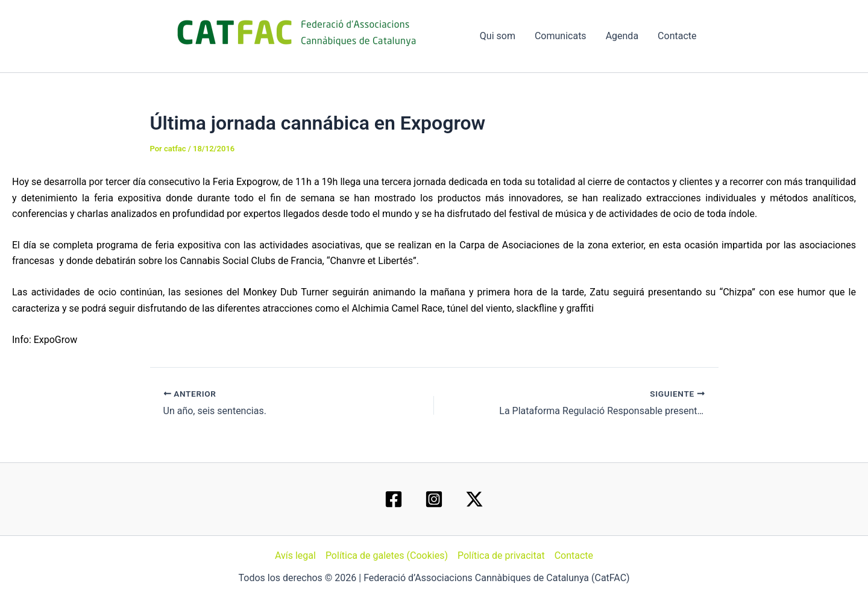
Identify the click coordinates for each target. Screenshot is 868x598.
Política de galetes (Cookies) (387, 556)
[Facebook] (394, 499)
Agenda (622, 36)
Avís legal (295, 556)
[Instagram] (434, 499)
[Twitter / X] (474, 499)
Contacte (677, 36)
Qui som (498, 36)
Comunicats (561, 36)
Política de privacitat (501, 556)
